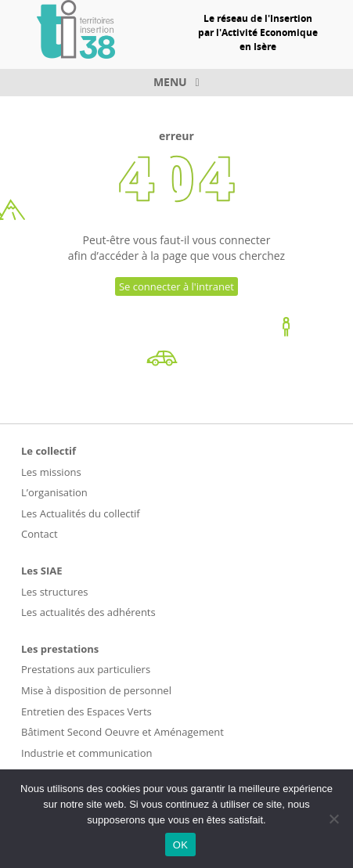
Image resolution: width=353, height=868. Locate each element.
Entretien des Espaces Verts (86, 711)
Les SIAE (42, 571)
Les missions (51, 472)
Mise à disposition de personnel (96, 690)
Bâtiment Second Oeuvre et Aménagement (122, 732)
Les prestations (60, 649)
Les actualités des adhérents (88, 612)
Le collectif (49, 451)
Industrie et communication (86, 753)
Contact (40, 534)
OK (180, 845)
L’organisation (54, 492)
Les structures (54, 592)
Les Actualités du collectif (81, 513)
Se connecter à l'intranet (176, 286)
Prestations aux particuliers (86, 669)
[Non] (333, 819)
